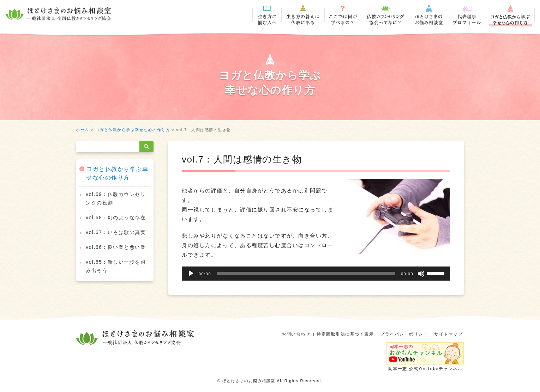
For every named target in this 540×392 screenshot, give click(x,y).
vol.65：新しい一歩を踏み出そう (116, 266)
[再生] (191, 274)
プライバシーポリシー (404, 334)
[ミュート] (421, 274)
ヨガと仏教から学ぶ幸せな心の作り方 (133, 130)
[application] (316, 274)
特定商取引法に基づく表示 (345, 334)
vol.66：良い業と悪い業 (116, 247)
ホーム (83, 130)
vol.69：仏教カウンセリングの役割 (116, 198)
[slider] (306, 274)
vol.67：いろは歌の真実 (116, 232)
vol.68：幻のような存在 (116, 218)
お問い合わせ (296, 334)
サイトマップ (448, 334)
